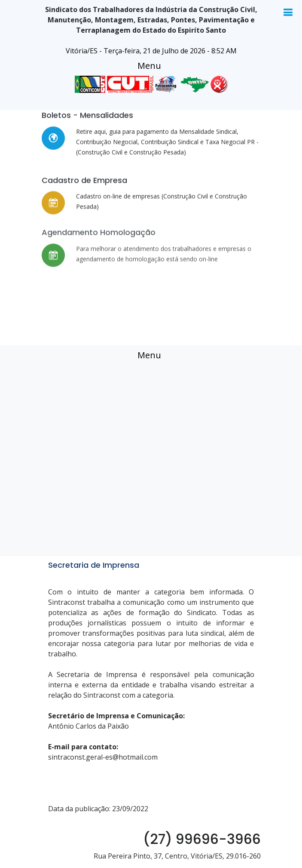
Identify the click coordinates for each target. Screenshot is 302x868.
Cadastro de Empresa (84, 185)
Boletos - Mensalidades (87, 116)
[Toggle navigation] (149, 66)
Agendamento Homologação (99, 245)
